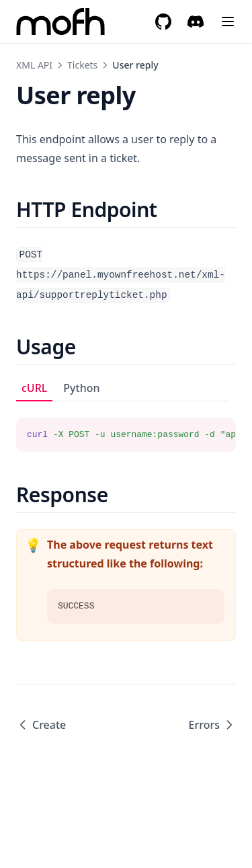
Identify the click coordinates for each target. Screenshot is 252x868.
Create (41, 725)
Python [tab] (81, 388)
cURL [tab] (34, 388)
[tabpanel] (126, 427)
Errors (212, 725)
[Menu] (228, 22)
